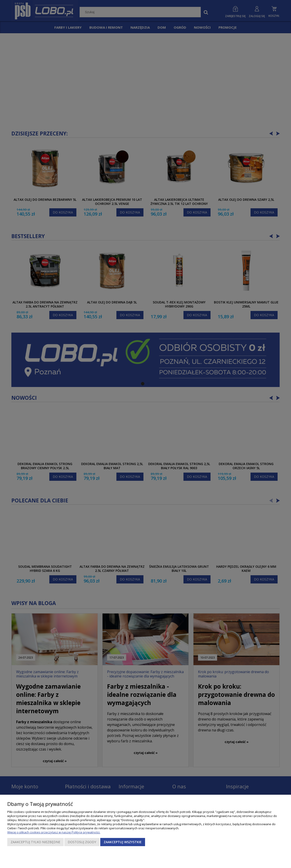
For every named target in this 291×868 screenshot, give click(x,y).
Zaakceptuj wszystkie (123, 842)
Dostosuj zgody (82, 842)
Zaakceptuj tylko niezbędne (35, 842)
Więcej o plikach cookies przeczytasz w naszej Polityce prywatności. (54, 832)
